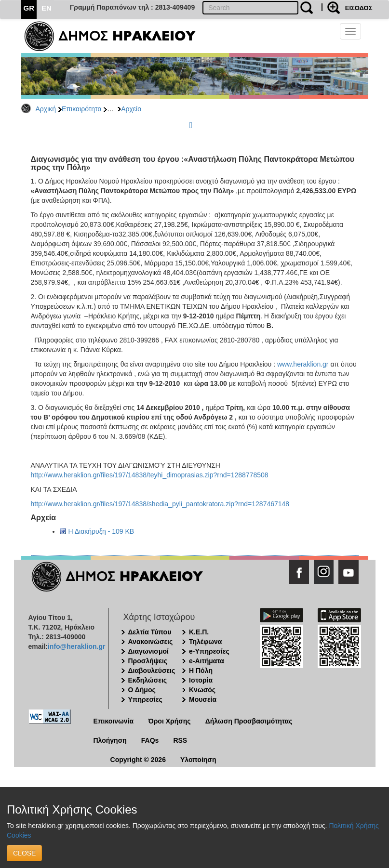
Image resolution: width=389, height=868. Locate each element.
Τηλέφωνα (205, 642)
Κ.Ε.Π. (199, 632)
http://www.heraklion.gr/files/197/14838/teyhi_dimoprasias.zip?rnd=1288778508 (150, 475)
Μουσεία (203, 699)
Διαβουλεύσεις (152, 671)
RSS (180, 740)
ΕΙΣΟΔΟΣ (359, 8)
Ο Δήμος (142, 690)
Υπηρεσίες (145, 699)
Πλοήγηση (110, 740)
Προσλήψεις (148, 661)
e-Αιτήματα (207, 661)
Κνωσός (202, 690)
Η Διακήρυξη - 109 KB (101, 531)
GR (29, 8)
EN (47, 8)
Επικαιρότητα (81, 109)
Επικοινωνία (114, 721)
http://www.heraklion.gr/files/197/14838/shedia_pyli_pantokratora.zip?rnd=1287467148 (160, 504)
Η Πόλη (201, 671)
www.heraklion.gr (303, 364)
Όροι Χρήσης (169, 721)
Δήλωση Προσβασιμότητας (249, 721)
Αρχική (46, 109)
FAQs (150, 740)
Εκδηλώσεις (148, 680)
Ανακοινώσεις (151, 642)
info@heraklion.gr (76, 646)
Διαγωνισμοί (148, 651)
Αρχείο (131, 109)
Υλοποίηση (198, 760)
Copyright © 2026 (138, 760)
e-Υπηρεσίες (209, 651)
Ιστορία (201, 680)
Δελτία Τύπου (150, 632)
